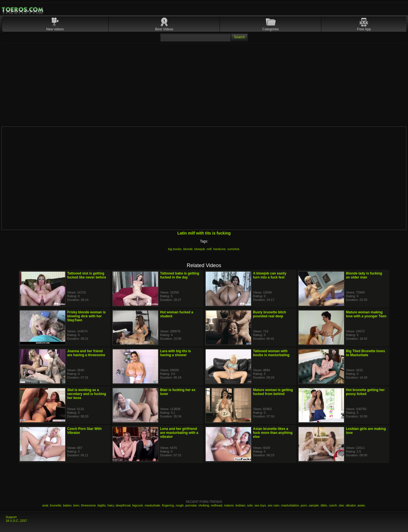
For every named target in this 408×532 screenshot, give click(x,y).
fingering (168, 505)
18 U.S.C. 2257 (16, 521)
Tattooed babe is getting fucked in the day (180, 275)
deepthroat (123, 505)
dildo (324, 505)
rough (180, 505)
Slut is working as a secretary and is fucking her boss (87, 394)
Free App (364, 29)
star (341, 505)
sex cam (274, 505)
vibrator (350, 505)
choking (204, 505)
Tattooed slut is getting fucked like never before (87, 275)
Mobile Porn (23, 10)
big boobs (175, 249)
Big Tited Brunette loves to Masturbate (365, 353)
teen (76, 505)
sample (314, 505)
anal (45, 505)
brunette (56, 505)
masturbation (290, 505)
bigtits (102, 505)
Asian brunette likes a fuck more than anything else (273, 433)
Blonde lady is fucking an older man (364, 275)
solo (250, 505)
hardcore (219, 249)
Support (11, 517)
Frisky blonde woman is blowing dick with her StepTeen (86, 316)
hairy (111, 505)
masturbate (152, 505)
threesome (88, 505)
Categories (271, 29)
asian (361, 505)
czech (333, 505)
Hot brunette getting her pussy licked (365, 392)
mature (229, 505)
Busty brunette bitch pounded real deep (270, 314)
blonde (188, 249)
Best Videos (164, 29)
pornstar (191, 505)
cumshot (233, 249)
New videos (55, 29)
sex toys (260, 505)
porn (304, 505)
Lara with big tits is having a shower (176, 353)
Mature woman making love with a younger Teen (366, 314)
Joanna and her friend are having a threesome (86, 353)
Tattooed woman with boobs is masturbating (271, 353)
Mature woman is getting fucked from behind (273, 392)
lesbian (240, 505)
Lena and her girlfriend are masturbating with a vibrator (179, 433)
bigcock (138, 505)
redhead (216, 505)
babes (67, 505)
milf (209, 249)
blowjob (200, 249)
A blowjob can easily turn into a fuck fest (270, 275)
